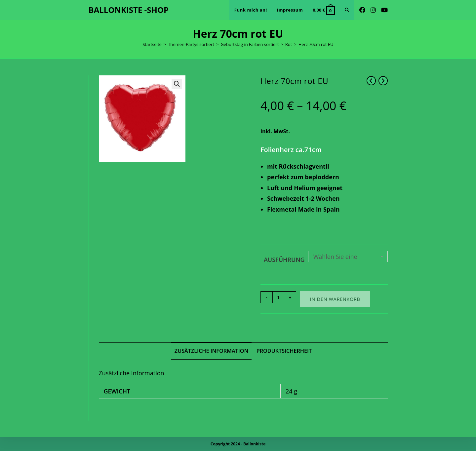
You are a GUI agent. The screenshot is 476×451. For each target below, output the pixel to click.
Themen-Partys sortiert (191, 44)
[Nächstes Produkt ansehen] (383, 81)
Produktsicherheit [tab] (284, 351)
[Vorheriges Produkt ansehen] (371, 81)
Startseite (152, 44)
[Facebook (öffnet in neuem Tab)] (362, 10)
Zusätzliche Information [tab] (211, 351)
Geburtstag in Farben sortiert (250, 44)
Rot (289, 44)
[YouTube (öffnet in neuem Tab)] (384, 10)
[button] (177, 84)
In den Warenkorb (335, 299)
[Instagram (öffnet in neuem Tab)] (373, 10)
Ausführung (284, 260)
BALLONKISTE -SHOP (129, 10)
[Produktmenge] (278, 297)
